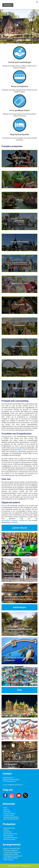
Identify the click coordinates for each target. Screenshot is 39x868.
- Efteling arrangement (10, 850)
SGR (25, 450)
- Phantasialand (8, 836)
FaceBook (7, 520)
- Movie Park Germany (10, 834)
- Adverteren (7, 811)
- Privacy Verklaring (9, 813)
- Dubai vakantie (8, 860)
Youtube (21, 520)
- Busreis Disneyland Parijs (11, 849)
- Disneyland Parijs (9, 828)
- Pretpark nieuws (8, 815)
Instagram (14, 520)
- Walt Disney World (9, 839)
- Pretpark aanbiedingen (11, 817)
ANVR (19, 450)
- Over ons (6, 810)
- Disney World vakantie (10, 858)
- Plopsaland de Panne (10, 838)
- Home (5, 808)
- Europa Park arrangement (12, 852)
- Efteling (6, 830)
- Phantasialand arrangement (12, 856)
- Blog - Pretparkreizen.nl (11, 819)
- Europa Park (7, 832)
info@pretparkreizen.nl (15, 785)
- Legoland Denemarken (11, 854)
